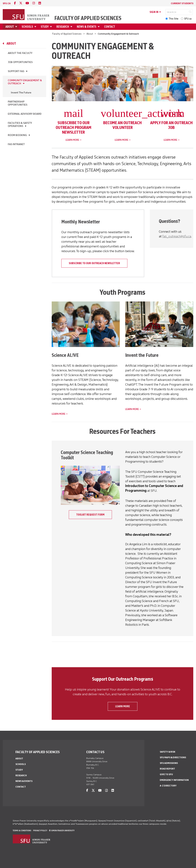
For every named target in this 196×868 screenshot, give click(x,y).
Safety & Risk (168, 752)
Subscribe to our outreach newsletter (94, 263)
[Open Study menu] (52, 27)
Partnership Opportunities (18, 103)
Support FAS (16, 71)
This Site (174, 19)
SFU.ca (188, 19)
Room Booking (17, 135)
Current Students (182, 3)
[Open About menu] (17, 27)
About (10, 27)
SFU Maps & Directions (173, 757)
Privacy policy (40, 830)
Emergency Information (174, 780)
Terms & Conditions (22, 830)
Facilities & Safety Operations (20, 125)
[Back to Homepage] (26, 15)
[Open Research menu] (72, 27)
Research (63, 27)
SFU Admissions (169, 763)
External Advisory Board (25, 114)
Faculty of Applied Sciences (88, 18)
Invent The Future (21, 93)
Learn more (72, 140)
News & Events (87, 27)
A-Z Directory (168, 786)
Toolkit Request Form (90, 515)
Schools (27, 27)
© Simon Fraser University (62, 830)
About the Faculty (20, 53)
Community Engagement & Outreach (25, 82)
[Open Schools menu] (36, 27)
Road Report (167, 769)
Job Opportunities (20, 62)
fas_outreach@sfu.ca (177, 236)
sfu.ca (7, 3)
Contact (110, 27)
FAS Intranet (16, 144)
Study (45, 27)
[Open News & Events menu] (99, 27)
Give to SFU (166, 774)
